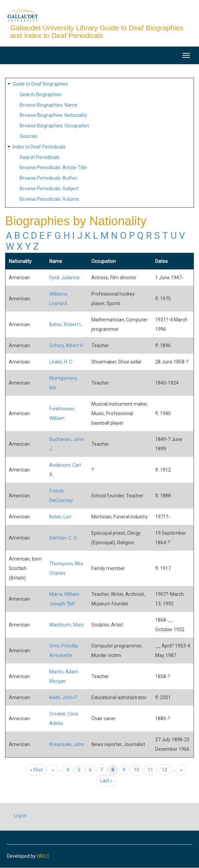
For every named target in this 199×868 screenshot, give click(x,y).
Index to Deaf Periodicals (39, 147)
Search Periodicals (40, 157)
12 (166, 770)
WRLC (43, 856)
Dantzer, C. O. (63, 538)
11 (152, 770)
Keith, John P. (63, 697)
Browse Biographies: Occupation (54, 126)
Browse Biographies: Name (49, 105)
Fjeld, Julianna (64, 278)
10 (138, 770)
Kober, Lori (60, 517)
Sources (29, 136)
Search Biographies (41, 94)
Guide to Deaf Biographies (40, 84)
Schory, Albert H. (67, 346)
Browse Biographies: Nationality (53, 115)
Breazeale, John (67, 744)
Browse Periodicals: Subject (49, 189)
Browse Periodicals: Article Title (53, 167)
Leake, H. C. (61, 362)
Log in (20, 816)
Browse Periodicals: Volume (49, 199)
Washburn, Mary (67, 625)
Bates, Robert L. (66, 324)
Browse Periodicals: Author (49, 178)
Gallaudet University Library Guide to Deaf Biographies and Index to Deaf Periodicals (97, 32)
